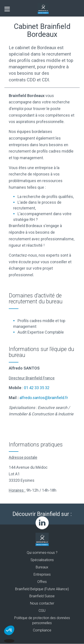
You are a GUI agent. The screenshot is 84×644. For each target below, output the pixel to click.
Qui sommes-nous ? (42, 553)
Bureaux (42, 567)
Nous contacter (42, 603)
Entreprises (42, 574)
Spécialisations (42, 560)
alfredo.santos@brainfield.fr (44, 398)
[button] (9, 637)
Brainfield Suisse (42, 596)
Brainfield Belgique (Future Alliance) (42, 589)
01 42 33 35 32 (37, 388)
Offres (42, 582)
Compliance (42, 630)
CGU (42, 611)
